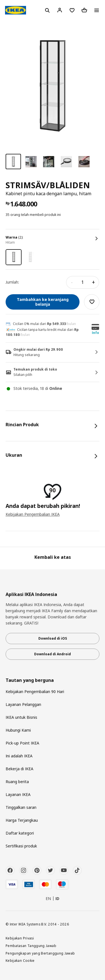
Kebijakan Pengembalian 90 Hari (35, 692)
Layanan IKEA (18, 794)
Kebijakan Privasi (20, 938)
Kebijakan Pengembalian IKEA (33, 514)
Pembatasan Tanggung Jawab (31, 946)
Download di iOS (53, 638)
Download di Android (53, 654)
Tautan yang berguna (30, 680)
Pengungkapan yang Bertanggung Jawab (40, 953)
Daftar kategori (20, 833)
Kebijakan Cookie (20, 960)
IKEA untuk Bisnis (21, 717)
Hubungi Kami (18, 730)
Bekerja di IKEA (19, 769)
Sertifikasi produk (21, 846)
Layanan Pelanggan (23, 704)
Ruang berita (17, 782)
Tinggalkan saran (21, 807)
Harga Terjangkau (22, 820)
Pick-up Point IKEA (22, 743)
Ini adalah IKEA (19, 756)
